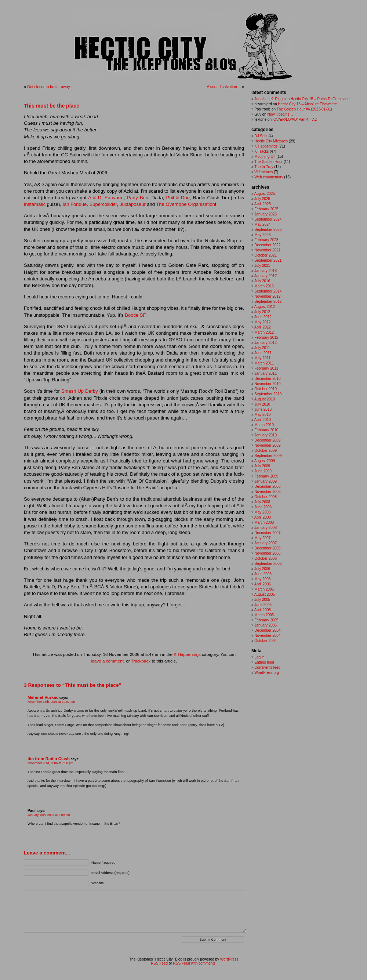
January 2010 (266, 435)
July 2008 (262, 502)
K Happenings (187, 654)
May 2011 (262, 358)
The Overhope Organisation (185, 204)
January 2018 (266, 271)
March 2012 (264, 332)
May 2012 (262, 322)
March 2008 (264, 522)
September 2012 (268, 302)
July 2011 (262, 348)
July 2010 (262, 404)
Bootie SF (135, 315)
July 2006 (262, 569)
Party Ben (138, 198)
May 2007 (262, 538)
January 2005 (266, 625)
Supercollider (103, 204)
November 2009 (267, 445)
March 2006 (264, 589)
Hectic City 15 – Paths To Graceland (320, 99)
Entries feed (264, 662)
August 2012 (265, 307)
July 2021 (262, 266)
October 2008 (266, 497)
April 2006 (263, 584)
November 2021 (267, 250)
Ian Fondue (75, 204)
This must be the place (52, 106)
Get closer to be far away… (50, 87)
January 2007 (266, 543)
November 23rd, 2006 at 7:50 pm (50, 763)
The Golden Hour (268, 162)
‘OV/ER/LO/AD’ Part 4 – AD (295, 119)
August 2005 (265, 594)
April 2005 (263, 610)
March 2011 (264, 363)
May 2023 (262, 235)
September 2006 (268, 564)
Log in (259, 657)
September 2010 (268, 394)
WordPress (229, 959)
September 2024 (268, 219)
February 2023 (266, 240)
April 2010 (263, 420)
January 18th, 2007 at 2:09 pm (49, 815)
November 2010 (267, 384)
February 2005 (266, 620)
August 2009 (265, 461)
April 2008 (263, 517)
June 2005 (263, 605)
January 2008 (266, 528)
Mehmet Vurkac (43, 697)
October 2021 (266, 255)
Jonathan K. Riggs (269, 99)
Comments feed (267, 667)
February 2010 (266, 430)
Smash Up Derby (80, 391)
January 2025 (266, 214)
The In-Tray (264, 167)
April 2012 (263, 327)
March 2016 (264, 286)
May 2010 (262, 415)
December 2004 (267, 630)
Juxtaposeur (133, 204)
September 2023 (268, 230)
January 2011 (266, 373)
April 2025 (263, 204)
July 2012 (262, 312)
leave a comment (107, 661)
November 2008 (267, 492)
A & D (95, 198)
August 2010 (265, 399)
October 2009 (266, 451)
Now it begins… (280, 114)
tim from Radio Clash (49, 759)
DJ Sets (261, 136)
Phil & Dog (178, 198)
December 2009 (267, 440)
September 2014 (268, 291)
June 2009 (263, 471)
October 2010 (266, 389)
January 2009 (266, 481)
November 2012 (267, 296)
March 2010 (264, 425)
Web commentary (269, 177)
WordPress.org (267, 673)
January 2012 (266, 343)
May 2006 (262, 579)
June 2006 (263, 574)
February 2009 (266, 476)
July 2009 (262, 466)
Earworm (114, 198)
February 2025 (266, 209)
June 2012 (263, 317)
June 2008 (263, 507)
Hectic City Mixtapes (271, 141)
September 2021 (268, 260)
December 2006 (267, 548)
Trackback (141, 661)
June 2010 (263, 409)
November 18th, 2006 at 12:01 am (51, 702)
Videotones (264, 172)
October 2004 (266, 641)
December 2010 (267, 379)
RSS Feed (159, 963)
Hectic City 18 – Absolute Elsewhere (307, 104)
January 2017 (266, 276)
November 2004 (267, 636)
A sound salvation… (224, 87)
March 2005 (264, 615)
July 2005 (262, 600)
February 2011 (266, 368)
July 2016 (262, 281)
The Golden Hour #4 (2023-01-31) (304, 109)
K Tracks (261, 151)
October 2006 (266, 558)
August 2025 (265, 194)
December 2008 (267, 487)
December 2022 (267, 245)
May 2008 (262, 512)
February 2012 (266, 337)
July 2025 (262, 199)
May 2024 (262, 224)
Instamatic (35, 204)
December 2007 (267, 533)
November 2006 (267, 553)
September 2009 (268, 456)
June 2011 (263, 353)
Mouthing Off (265, 157)
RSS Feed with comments (195, 963)
